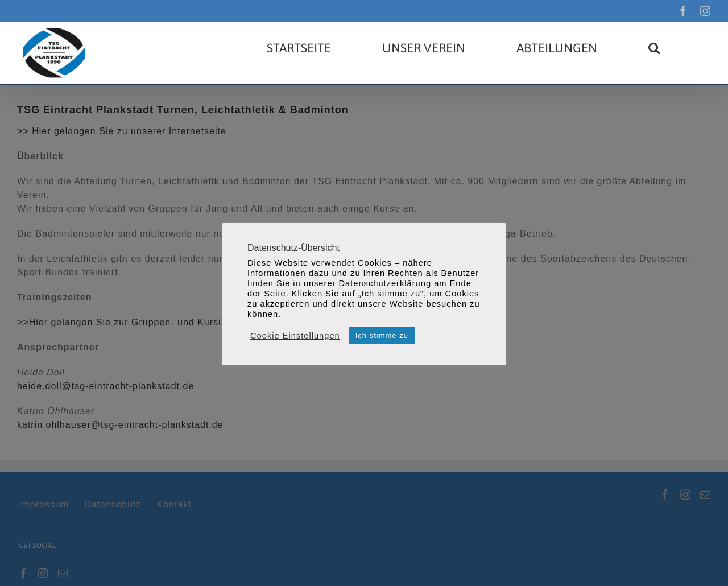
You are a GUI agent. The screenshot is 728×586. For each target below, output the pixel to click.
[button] (654, 48)
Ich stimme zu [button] (382, 335)
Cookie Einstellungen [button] (295, 336)
